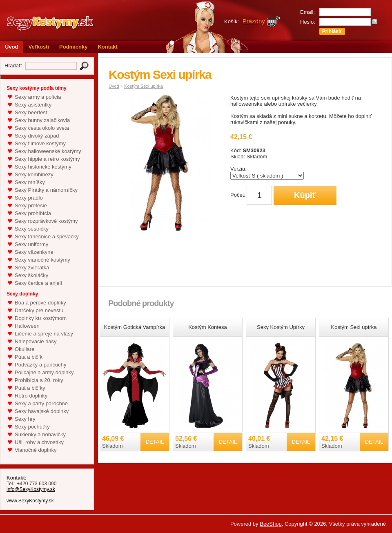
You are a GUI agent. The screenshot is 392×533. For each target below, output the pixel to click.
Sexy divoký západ (37, 136)
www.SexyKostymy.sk (30, 501)
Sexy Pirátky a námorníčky (46, 190)
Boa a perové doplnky (40, 303)
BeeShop (271, 524)
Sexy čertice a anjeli (38, 283)
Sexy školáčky (31, 275)
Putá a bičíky (30, 388)
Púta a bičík (29, 357)
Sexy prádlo (29, 198)
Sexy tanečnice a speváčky (47, 237)
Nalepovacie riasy (36, 341)
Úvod (12, 47)
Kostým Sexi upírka (144, 86)
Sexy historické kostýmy (43, 167)
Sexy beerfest (31, 112)
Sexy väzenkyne (34, 252)
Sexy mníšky (30, 182)
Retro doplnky (31, 396)
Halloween (27, 326)
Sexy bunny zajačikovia (42, 120)
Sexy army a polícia (38, 97)
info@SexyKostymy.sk (31, 489)
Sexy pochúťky (32, 427)
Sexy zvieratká (32, 268)
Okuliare (24, 349)
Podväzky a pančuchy (40, 365)
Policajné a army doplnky (44, 372)
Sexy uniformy (31, 244)
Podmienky (73, 47)
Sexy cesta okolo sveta (42, 128)
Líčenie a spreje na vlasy (44, 334)
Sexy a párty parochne (41, 403)
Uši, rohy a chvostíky (39, 442)
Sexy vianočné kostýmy (42, 260)
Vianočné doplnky (36, 450)
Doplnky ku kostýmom (41, 318)
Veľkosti (39, 47)
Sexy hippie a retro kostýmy (47, 159)
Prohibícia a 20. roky (39, 380)
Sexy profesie (31, 205)
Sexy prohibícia (33, 213)
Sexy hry (25, 419)
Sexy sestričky (32, 229)
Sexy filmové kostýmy (40, 143)
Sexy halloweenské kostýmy (48, 151)
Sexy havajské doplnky (42, 411)
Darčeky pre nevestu (39, 310)
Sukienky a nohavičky (40, 434)
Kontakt (107, 47)
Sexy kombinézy (34, 174)
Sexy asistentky (33, 105)
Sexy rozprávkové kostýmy (46, 221)
